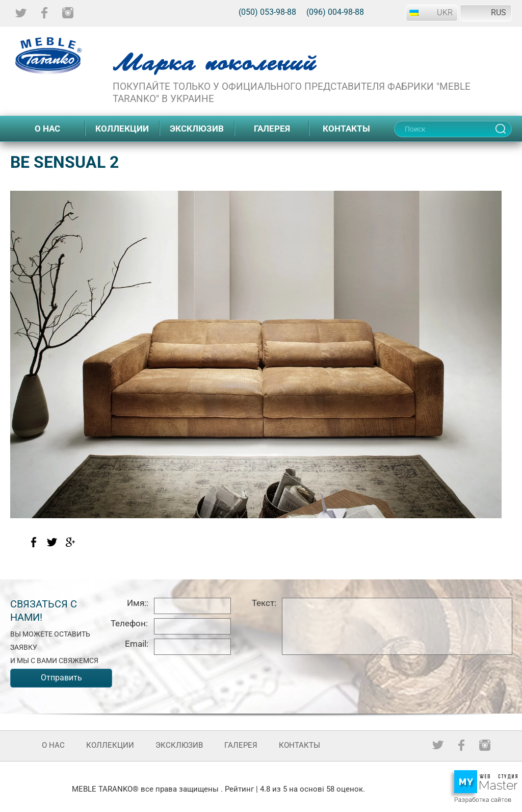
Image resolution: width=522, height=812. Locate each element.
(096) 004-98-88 (335, 12)
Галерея (272, 129)
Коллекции (122, 129)
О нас (47, 129)
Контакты (346, 129)
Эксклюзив (197, 129)
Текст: (264, 603)
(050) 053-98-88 (267, 12)
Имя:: (138, 603)
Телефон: (129, 623)
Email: (137, 644)
